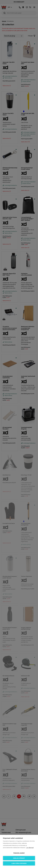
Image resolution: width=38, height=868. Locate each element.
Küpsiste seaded (19, 853)
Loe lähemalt (30, 848)
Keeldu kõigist (19, 858)
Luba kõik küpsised (19, 863)
